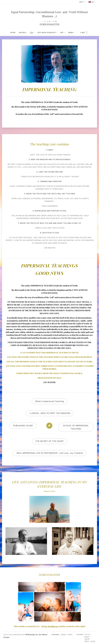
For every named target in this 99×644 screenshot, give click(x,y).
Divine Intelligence (50, 626)
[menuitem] (14, 32)
